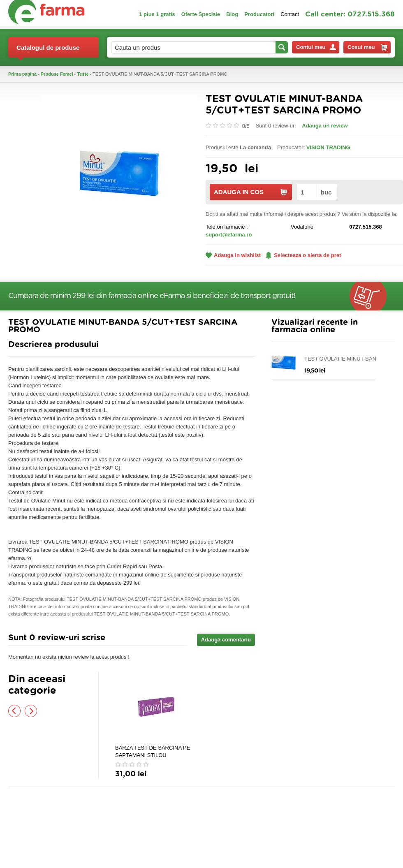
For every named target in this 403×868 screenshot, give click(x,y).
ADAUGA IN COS (250, 192)
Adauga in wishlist (233, 255)
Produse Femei (57, 74)
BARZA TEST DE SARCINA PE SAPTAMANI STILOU (153, 751)
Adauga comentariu (226, 640)
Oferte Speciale (201, 14)
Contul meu (316, 47)
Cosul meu (367, 47)
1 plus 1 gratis (157, 14)
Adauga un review (325, 126)
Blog (232, 14)
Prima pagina (22, 74)
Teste (83, 74)
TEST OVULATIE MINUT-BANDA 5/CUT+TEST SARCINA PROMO (344, 359)
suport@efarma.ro (229, 235)
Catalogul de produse (48, 51)
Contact (290, 14)
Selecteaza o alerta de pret (303, 255)
